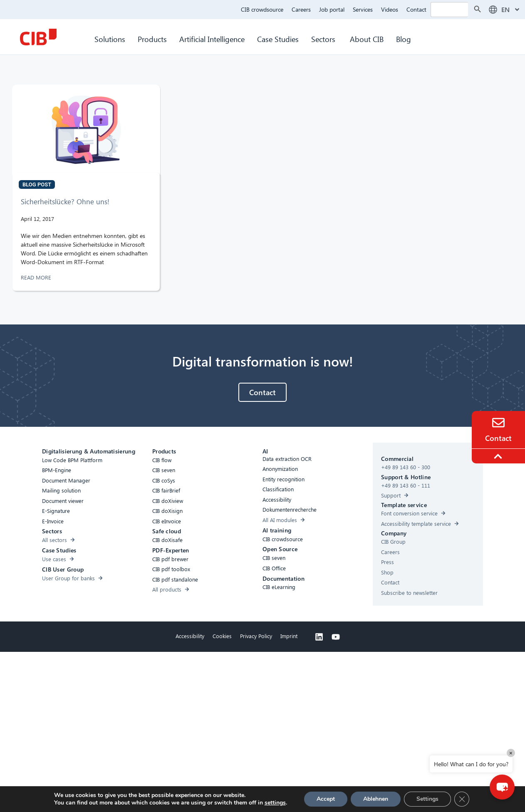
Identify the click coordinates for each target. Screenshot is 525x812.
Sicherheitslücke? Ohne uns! (65, 202)
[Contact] (498, 423)
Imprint (289, 636)
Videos (390, 9)
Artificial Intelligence (212, 39)
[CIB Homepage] (38, 37)
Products (152, 39)
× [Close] (511, 753)
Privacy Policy (256, 636)
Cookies (222, 636)
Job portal (332, 9)
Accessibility (190, 636)
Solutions (110, 39)
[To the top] (499, 456)
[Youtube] (336, 637)
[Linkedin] (319, 637)
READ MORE (37, 277)
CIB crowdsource (262, 9)
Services (363, 9)
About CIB (367, 39)
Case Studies (278, 39)
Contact (416, 9)
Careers (301, 9)
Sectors (324, 39)
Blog (404, 39)
